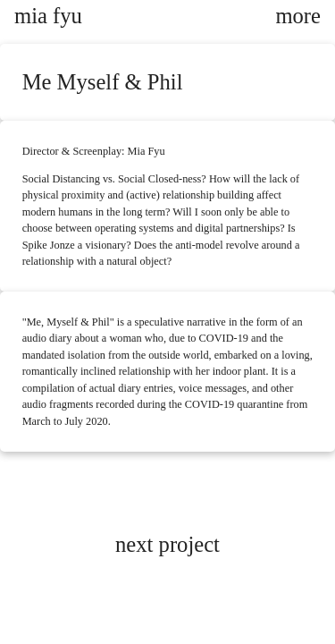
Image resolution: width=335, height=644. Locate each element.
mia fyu (48, 16)
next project (167, 544)
